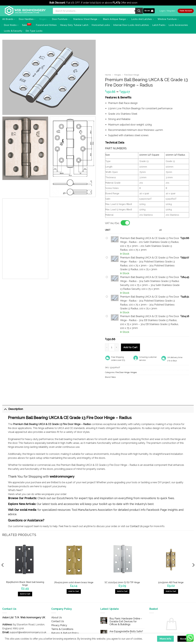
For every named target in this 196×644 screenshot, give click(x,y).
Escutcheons (65, 498)
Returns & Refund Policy (65, 633)
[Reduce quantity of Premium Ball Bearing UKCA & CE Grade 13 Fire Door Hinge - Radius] (107, 347)
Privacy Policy (59, 625)
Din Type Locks (34, 31)
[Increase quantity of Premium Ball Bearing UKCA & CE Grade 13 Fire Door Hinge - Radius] (117, 347)
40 (160, 230)
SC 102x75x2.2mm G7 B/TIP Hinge (122, 582)
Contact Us (136, 526)
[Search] (139, 11)
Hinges (44, 19)
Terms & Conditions (62, 629)
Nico (114, 377)
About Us (57, 617)
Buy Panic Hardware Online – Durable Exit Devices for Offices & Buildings (126, 621)
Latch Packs (159, 25)
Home (108, 75)
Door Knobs (11, 25)
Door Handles (27, 19)
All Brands (9, 19)
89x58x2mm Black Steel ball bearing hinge (25, 583)
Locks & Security (13, 31)
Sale (24, 25)
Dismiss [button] (142, 3)
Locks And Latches (143, 19)
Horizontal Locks (101, 25)
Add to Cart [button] (25, 594)
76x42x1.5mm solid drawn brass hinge (74, 582)
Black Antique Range (116, 19)
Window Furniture (168, 19)
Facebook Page (157, 510)
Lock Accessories (178, 25)
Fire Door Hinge (132, 75)
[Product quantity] (112, 347)
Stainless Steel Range (86, 19)
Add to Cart (130, 347)
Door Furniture (61, 19)
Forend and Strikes (46, 25)
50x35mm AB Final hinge (171, 582)
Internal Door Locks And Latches (131, 25)
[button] (149, 11)
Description (13, 409)
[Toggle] (5, 409)
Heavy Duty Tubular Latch (74, 25)
